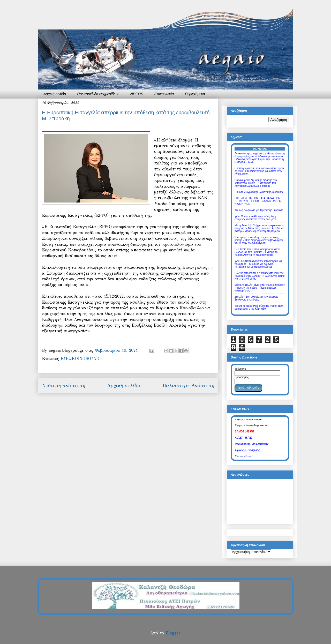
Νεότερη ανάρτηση (63, 385)
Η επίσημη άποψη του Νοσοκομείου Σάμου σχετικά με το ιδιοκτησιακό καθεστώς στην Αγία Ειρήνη (259, 171)
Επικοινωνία (164, 94)
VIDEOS (136, 94)
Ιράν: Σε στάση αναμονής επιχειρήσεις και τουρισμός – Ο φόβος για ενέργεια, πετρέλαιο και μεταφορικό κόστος (258, 264)
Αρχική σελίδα (55, 94)
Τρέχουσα (240, 369)
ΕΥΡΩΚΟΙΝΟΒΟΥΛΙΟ (81, 359)
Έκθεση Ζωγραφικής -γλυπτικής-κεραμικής (259, 192)
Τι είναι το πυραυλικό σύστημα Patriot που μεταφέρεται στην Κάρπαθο (259, 307)
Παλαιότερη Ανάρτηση (188, 385)
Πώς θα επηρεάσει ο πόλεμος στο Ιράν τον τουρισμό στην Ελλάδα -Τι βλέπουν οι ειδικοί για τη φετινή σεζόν (260, 276)
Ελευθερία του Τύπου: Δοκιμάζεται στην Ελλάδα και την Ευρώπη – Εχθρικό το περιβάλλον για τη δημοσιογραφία (257, 252)
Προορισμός (242, 377)
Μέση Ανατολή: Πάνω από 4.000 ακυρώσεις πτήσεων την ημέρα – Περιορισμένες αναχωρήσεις (260, 288)
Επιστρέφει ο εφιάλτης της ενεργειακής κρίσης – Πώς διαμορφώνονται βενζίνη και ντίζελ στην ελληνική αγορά (259, 240)
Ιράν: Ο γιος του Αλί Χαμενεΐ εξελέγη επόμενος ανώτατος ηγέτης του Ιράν (255, 218)
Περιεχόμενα (195, 94)
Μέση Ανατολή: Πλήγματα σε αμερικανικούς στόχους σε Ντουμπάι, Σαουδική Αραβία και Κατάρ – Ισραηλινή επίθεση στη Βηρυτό (259, 228)
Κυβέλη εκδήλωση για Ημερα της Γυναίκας (259, 210)
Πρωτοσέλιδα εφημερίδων (98, 94)
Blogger (173, 633)
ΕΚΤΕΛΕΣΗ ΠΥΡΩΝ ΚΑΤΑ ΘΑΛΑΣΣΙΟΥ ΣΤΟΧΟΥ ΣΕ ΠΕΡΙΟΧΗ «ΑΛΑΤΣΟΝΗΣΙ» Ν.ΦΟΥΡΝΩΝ (258, 201)
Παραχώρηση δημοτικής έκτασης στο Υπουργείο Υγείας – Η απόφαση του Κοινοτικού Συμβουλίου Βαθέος (256, 183)
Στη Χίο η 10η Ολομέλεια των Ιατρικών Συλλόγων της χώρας (256, 298)
